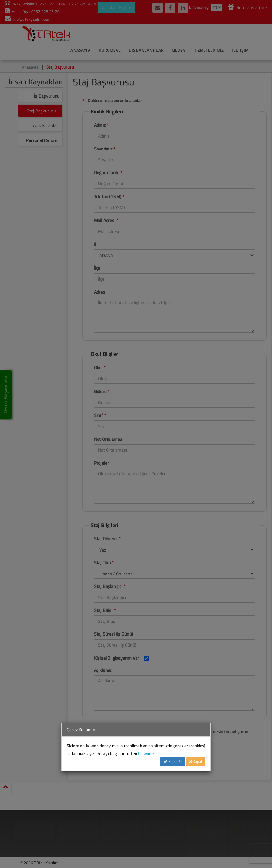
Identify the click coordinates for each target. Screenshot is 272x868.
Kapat (196, 762)
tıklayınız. (147, 753)
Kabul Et (173, 762)
